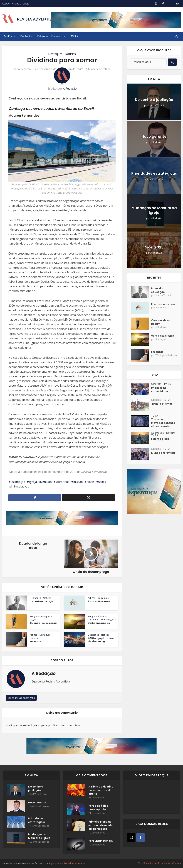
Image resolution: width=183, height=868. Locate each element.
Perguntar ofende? (101, 841)
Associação (18, 482)
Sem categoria (108, 620)
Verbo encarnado (99, 623)
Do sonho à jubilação (154, 100)
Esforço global (161, 439)
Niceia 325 (154, 247)
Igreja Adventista (40, 482)
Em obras (36, 641)
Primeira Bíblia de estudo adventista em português (101, 825)
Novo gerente (154, 136)
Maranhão (62, 482)
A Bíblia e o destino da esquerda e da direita (101, 790)
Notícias (70, 54)
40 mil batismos (162, 404)
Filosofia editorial (147, 863)
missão (78, 482)
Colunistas (58, 36)
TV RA (74, 36)
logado (36, 725)
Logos (33, 620)
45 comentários (97, 798)
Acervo (6, 4)
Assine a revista (21, 4)
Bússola (102, 616)
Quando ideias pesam (44, 623)
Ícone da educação (42, 601)
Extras (41, 36)
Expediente (164, 863)
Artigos (92, 598)
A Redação (24, 69)
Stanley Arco (156, 179)
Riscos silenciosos (99, 601)
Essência (26, 36)
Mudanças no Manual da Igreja (154, 210)
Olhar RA (156, 384)
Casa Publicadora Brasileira (70, 863)
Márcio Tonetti (156, 105)
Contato (177, 863)
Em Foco (9, 36)
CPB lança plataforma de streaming (102, 640)
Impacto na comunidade (160, 390)
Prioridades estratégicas (154, 173)
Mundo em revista (163, 453)
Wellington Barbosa (166, 355)
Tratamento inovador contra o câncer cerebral (163, 423)
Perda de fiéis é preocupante (98, 808)
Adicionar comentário (98, 69)
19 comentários (97, 833)
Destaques (55, 54)
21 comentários (97, 813)
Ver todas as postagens (21, 698)
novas (91, 482)
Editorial (34, 638)
